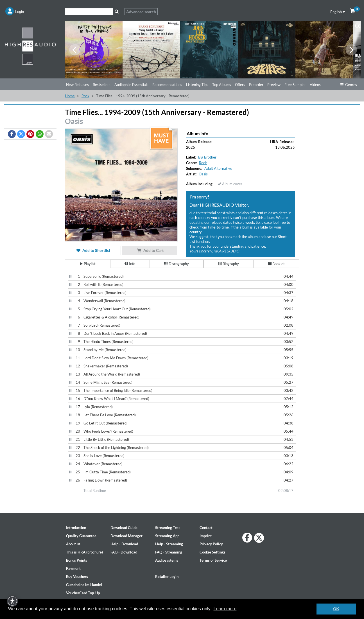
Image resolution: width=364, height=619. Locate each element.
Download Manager (126, 536)
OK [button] (336, 609)
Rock (85, 96)
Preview (274, 85)
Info (130, 264)
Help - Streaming (169, 544)
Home (70, 96)
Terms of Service (213, 560)
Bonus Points (77, 560)
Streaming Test (168, 528)
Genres (349, 85)
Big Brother (207, 157)
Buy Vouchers (77, 577)
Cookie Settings (212, 552)
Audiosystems (167, 560)
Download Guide (124, 528)
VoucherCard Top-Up (83, 593)
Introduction (76, 528)
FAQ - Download (124, 552)
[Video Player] (68, 272)
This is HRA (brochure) (84, 552)
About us (73, 544)
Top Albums (222, 85)
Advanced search (141, 12)
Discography (177, 264)
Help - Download (124, 544)
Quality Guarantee (81, 536)
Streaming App (167, 536)
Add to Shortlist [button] (93, 250)
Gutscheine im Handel (84, 585)
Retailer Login (167, 577)
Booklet (276, 264)
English (338, 12)
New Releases (77, 85)
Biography (229, 264)
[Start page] (30, 46)
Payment (73, 568)
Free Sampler (295, 85)
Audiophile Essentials (131, 85)
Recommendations (167, 85)
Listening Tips (197, 85)
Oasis (74, 121)
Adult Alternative (218, 168)
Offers (240, 85)
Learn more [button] (225, 609)
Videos (315, 85)
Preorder (256, 85)
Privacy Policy (211, 544)
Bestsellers (102, 85)
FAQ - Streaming (169, 552)
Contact (206, 528)
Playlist (87, 264)
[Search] (89, 12)
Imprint (206, 536)
